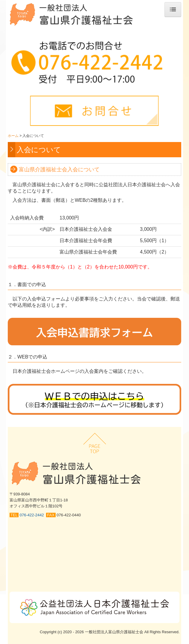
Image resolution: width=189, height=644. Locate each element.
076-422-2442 (33, 515)
